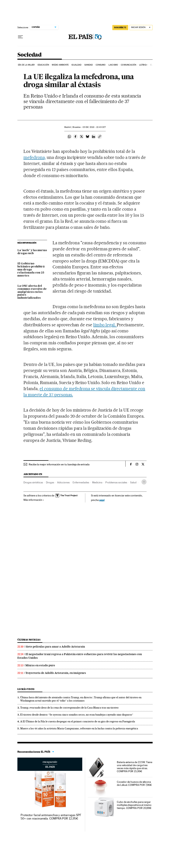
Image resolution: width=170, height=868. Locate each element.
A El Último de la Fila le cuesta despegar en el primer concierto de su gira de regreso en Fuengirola (78, 721)
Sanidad (89, 65)
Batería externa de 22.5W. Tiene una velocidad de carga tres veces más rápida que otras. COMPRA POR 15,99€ (135, 767)
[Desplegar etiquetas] (144, 482)
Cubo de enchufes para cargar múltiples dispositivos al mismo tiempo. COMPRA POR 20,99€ (134, 805)
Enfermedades (81, 482)
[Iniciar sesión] (141, 28)
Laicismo (113, 65)
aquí (102, 500)
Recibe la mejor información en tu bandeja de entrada (59, 464)
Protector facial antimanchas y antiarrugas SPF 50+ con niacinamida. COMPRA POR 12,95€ (51, 817)
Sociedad (29, 55)
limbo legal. (105, 325)
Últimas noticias (29, 640)
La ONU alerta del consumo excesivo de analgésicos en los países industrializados (32, 292)
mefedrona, (35, 157)
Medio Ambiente (60, 65)
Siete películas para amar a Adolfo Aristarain (55, 647)
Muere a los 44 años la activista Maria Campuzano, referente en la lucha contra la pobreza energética (79, 728)
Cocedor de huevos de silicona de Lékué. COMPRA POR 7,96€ (134, 783)
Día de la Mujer (26, 65)
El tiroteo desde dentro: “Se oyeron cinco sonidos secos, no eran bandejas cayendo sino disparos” (77, 715)
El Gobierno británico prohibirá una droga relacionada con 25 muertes (31, 270)
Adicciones (63, 482)
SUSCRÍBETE (120, 27)
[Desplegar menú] (20, 37)
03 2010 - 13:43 (94, 127)
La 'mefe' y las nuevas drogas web (32, 252)
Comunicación (128, 65)
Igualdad (76, 65)
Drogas (50, 482)
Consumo (101, 65)
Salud (133, 482)
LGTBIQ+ (143, 65)
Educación (43, 65)
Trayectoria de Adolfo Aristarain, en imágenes (56, 673)
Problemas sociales (116, 482)
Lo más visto (26, 689)
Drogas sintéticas (33, 482)
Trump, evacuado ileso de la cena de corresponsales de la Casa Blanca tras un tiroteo (69, 708)
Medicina (97, 482)
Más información (34, 500)
